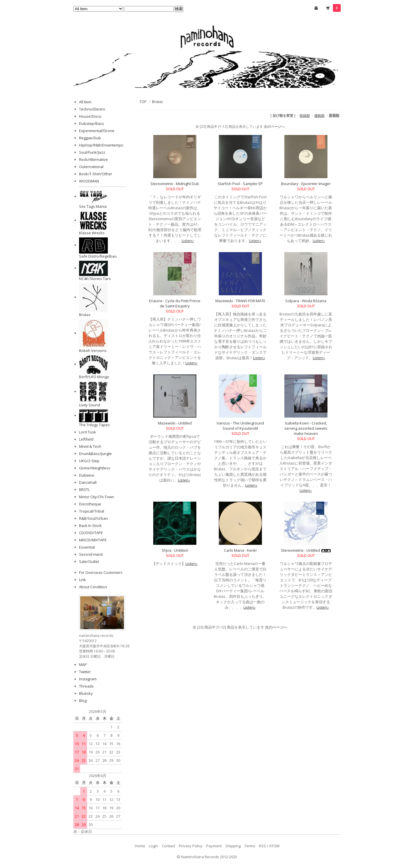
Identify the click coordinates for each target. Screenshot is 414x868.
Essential (87, 547)
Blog (83, 701)
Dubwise (87, 475)
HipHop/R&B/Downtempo (101, 145)
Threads (86, 686)
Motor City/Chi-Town (97, 497)
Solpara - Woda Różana (306, 301)
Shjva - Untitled (175, 550)
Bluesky (86, 693)
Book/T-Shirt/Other (96, 174)
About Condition (93, 587)
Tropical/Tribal (92, 511)
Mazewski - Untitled (175, 423)
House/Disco (90, 116)
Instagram (88, 679)
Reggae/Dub (90, 138)
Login (154, 846)
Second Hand (91, 554)
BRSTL (84, 490)
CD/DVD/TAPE (91, 533)
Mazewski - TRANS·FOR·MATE (240, 301)
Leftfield (86, 439)
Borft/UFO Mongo (94, 377)
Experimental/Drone (97, 131)
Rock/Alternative (93, 159)
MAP (83, 665)
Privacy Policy (191, 846)
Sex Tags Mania (93, 206)
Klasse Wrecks (92, 233)
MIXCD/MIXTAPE (93, 540)
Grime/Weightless (95, 468)
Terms (250, 846)
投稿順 (305, 116)
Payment (214, 846)
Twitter (85, 672)
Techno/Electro (92, 109)
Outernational (91, 167)
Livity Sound (90, 405)
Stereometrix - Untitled (306, 550)
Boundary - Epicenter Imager (306, 184)
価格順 (319, 116)
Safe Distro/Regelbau (98, 256)
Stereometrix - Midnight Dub (175, 184)
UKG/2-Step (89, 461)
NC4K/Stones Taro (95, 279)
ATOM (274, 846)
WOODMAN (89, 181)
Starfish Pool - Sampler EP (240, 184)
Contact (168, 846)
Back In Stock (90, 526)
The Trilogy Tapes (94, 425)
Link (83, 580)
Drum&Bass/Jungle (95, 454)
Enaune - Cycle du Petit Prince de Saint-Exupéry (175, 303)
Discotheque (90, 504)
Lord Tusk (88, 432)
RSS (262, 846)
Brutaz (157, 102)
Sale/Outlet (89, 561)
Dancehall (88, 482)
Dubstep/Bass (92, 123)
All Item (85, 102)
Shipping (233, 846)
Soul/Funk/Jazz (92, 152)
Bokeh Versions (93, 351)
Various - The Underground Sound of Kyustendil (240, 426)
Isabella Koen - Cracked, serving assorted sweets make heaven (306, 428)
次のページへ (274, 126)
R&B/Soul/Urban (93, 518)
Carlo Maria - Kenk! (240, 550)
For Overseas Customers (101, 572)
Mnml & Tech (90, 446)
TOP (143, 102)
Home (140, 846)
